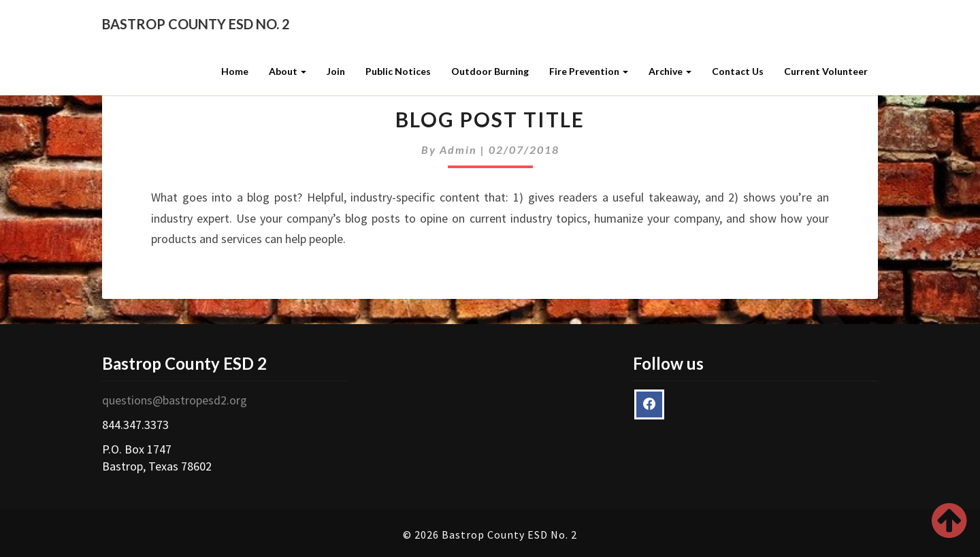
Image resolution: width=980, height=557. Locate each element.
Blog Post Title (490, 119)
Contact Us (738, 71)
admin (458, 149)
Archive (670, 71)
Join (336, 71)
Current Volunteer (826, 71)
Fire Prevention (589, 71)
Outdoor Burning (490, 71)
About (288, 71)
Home (235, 71)
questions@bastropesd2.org (175, 400)
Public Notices (398, 71)
